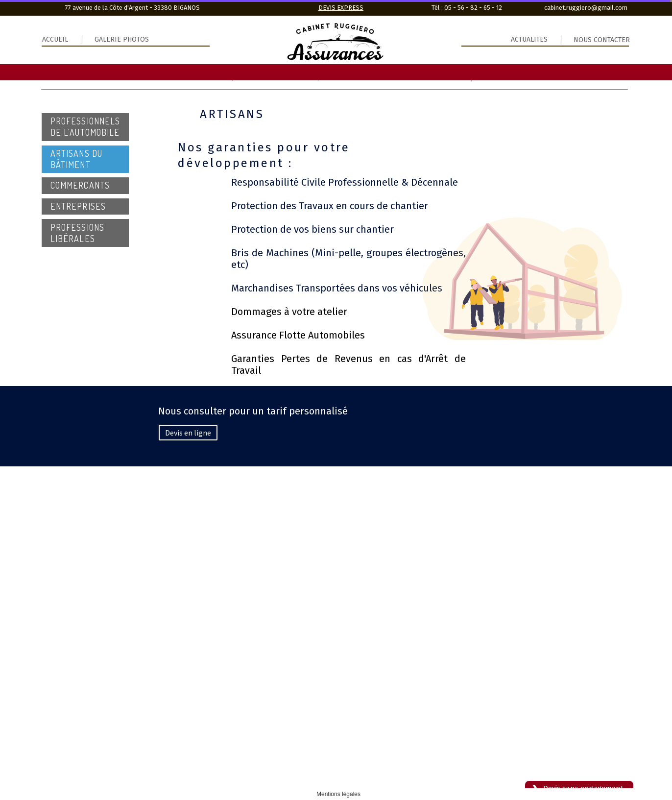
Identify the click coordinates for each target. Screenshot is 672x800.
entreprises (78, 206)
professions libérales (77, 233)
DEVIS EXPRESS (341, 8)
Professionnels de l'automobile (85, 127)
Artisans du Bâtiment (76, 159)
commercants (80, 185)
